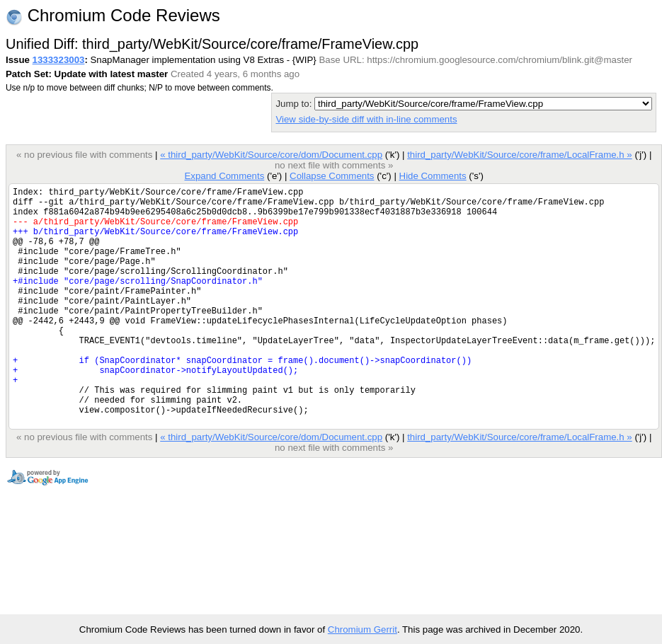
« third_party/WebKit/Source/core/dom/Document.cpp (271, 155)
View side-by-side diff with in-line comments (366, 119)
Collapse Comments (332, 176)
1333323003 (59, 60)
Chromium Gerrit (363, 629)
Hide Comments (432, 176)
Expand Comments (224, 176)
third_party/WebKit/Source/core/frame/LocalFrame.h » (520, 155)
